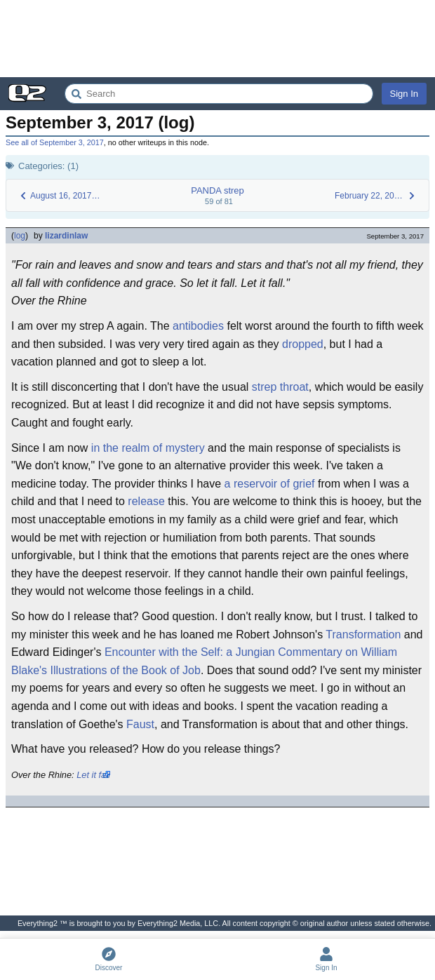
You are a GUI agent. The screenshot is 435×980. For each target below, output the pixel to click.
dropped (303, 344)
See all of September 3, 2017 (55, 142)
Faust (140, 724)
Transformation (363, 635)
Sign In (404, 94)
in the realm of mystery (148, 448)
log (20, 236)
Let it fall (93, 775)
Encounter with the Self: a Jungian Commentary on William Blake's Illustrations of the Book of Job (204, 661)
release (146, 501)
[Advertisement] (217, 39)
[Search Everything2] (219, 94)
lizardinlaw (66, 236)
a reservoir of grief (270, 484)
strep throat (280, 387)
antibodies (198, 326)
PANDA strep (217, 190)
